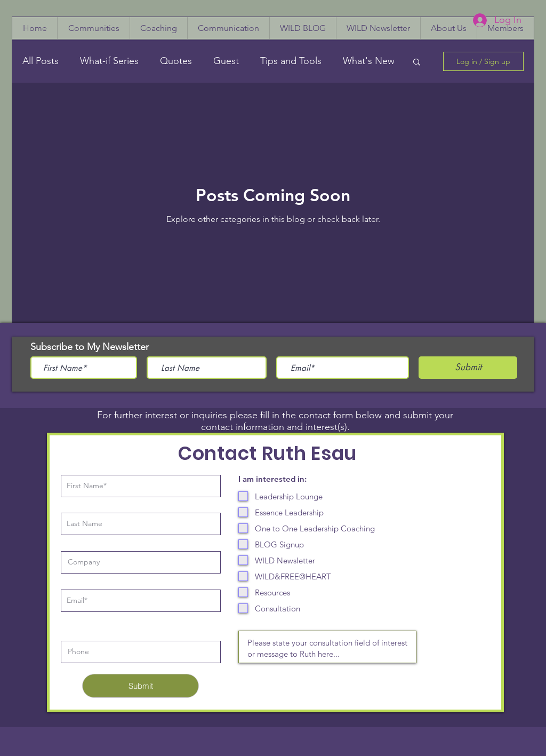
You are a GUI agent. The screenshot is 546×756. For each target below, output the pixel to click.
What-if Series (109, 61)
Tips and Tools (291, 61)
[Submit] (140, 686)
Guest (226, 61)
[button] (417, 63)
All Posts (41, 61)
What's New (369, 61)
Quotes (176, 61)
